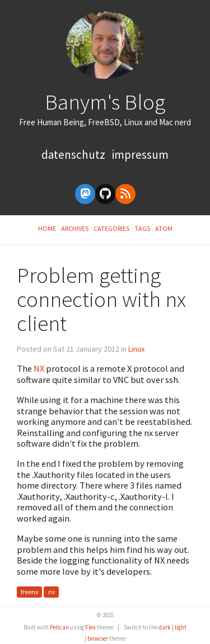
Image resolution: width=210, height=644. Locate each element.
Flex (90, 627)
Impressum (140, 155)
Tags (142, 228)
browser (98, 638)
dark (165, 627)
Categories (111, 228)
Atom (164, 228)
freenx (29, 592)
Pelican (59, 627)
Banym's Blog (105, 102)
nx (52, 592)
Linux (136, 349)
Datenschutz (74, 155)
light (181, 627)
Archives (75, 228)
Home (47, 228)
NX (39, 368)
